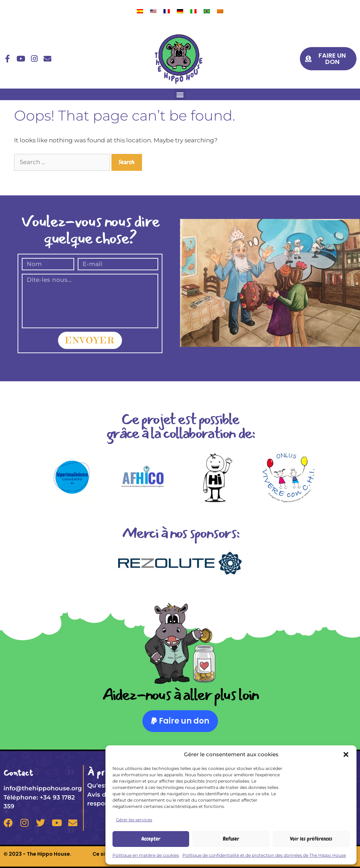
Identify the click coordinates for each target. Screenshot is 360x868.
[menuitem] (140, 11)
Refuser (231, 839)
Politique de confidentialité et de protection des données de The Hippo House (264, 855)
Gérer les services (134, 820)
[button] (346, 754)
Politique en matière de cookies (146, 855)
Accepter (151, 839)
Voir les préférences (311, 839)
